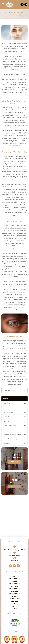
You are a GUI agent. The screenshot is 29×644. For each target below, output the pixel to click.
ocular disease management (12, 439)
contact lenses (8, 412)
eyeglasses (7, 417)
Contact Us (14, 486)
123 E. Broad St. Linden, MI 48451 (14, 550)
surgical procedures (10, 426)
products (6, 430)
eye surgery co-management (13, 434)
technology (7, 443)
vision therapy (8, 403)
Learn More (15, 462)
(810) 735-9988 (14, 556)
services (6, 408)
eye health (7, 421)
